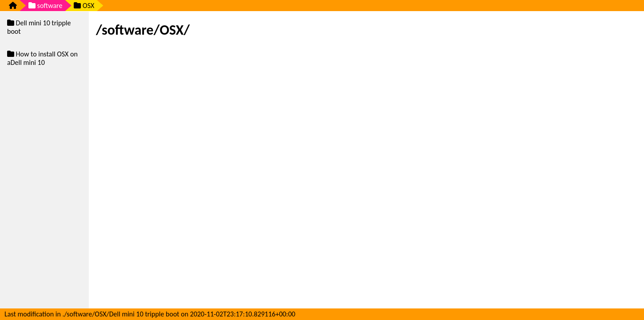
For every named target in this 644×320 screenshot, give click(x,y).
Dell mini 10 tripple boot (39, 27)
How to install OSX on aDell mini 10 (42, 58)
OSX (84, 6)
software (45, 6)
